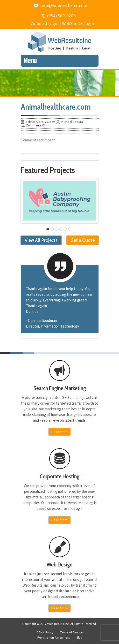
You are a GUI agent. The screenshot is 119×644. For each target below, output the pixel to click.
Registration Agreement (54, 638)
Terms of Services (72, 632)
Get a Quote (83, 240)
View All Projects (41, 240)
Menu (30, 61)
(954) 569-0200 (61, 16)
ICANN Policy (45, 632)
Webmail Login (45, 24)
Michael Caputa (72, 122)
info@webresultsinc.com (64, 5)
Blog (79, 638)
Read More (59, 432)
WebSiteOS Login (78, 24)
